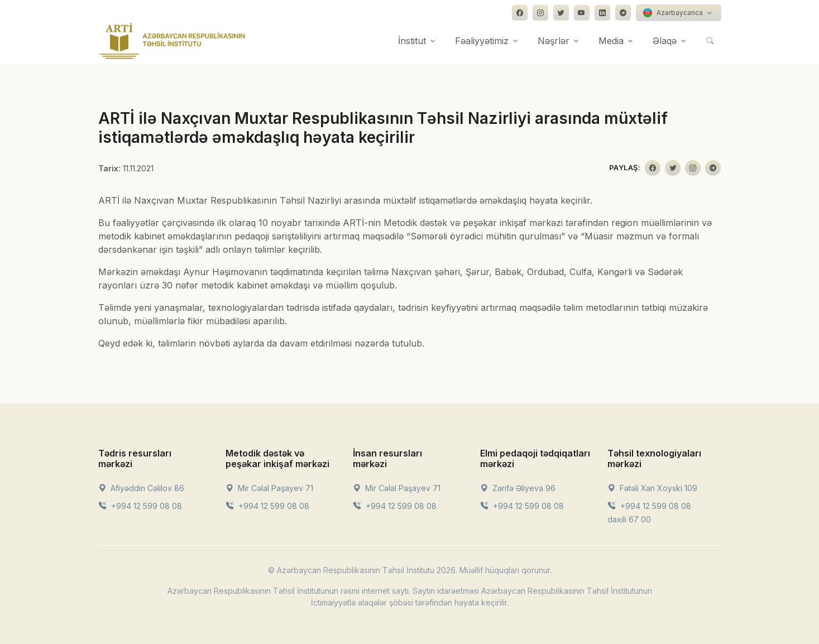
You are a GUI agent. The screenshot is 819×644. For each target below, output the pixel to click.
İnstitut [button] (412, 41)
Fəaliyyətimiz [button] (482, 41)
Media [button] (611, 41)
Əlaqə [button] (665, 41)
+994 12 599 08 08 (140, 506)
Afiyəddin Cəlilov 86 (141, 488)
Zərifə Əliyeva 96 (518, 488)
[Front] (173, 41)
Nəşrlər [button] (554, 41)
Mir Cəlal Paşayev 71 (269, 488)
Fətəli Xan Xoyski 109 (652, 488)
